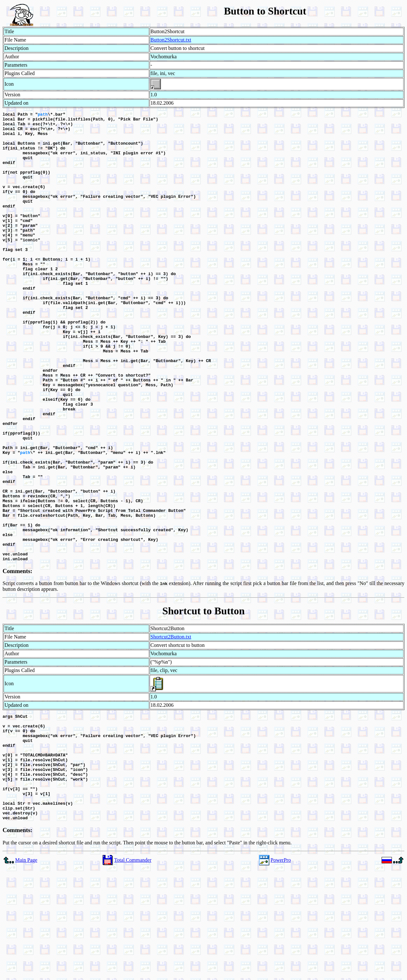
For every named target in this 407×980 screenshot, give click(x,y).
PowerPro (281, 971)
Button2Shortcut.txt (171, 40)
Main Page (26, 971)
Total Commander (133, 971)
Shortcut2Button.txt (171, 727)
